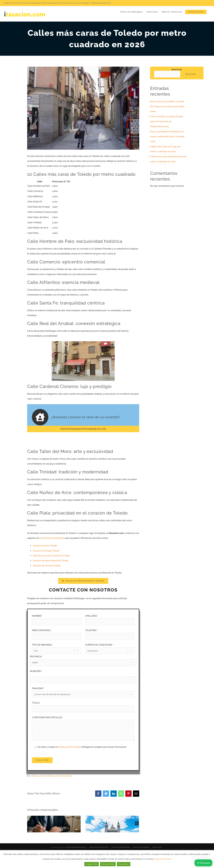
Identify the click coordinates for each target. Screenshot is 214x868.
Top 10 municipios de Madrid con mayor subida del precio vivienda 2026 (167, 137)
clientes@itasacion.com (101, 3)
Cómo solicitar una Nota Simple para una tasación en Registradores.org (167, 122)
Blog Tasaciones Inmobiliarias (43, 776)
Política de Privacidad (70, 747)
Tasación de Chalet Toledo (46, 551)
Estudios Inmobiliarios (63, 776)
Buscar (177, 70)
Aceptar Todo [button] (92, 864)
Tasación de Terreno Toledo (47, 566)
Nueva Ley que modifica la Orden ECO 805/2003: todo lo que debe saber (167, 107)
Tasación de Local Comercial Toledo (51, 556)
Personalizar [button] (124, 864)
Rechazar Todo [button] (108, 864)
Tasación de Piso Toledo (45, 546)
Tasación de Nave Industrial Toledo (51, 561)
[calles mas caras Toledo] (83, 108)
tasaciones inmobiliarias (52, 538)
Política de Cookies (163, 859)
